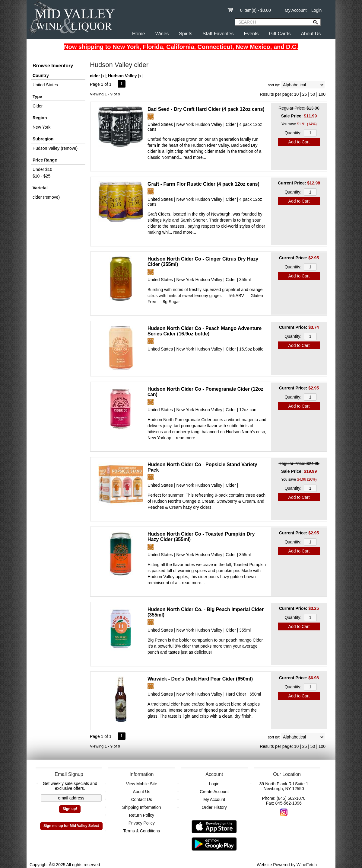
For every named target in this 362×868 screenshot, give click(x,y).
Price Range (45, 160)
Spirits (186, 34)
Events (251, 34)
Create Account (214, 792)
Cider (38, 106)
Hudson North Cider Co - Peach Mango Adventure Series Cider (205, 331)
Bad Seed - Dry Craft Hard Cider (206, 109)
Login (316, 10)
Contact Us (142, 799)
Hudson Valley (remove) (55, 148)
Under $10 (42, 169)
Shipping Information (141, 807)
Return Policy (142, 815)
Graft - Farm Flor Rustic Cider (203, 184)
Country (41, 75)
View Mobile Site (142, 784)
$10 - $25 (41, 176)
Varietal (40, 188)
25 (305, 94)
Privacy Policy (142, 823)
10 (297, 94)
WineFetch (307, 865)
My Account (296, 10)
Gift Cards (280, 34)
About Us (311, 34)
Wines (162, 34)
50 (313, 94)
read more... (195, 157)
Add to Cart (299, 142)
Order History (214, 807)
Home (139, 34)
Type (37, 97)
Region (40, 118)
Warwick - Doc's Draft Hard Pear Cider (200, 679)
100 (322, 94)
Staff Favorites (218, 34)
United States (45, 85)
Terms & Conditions (142, 831)
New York (41, 127)
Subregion (43, 139)
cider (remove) (46, 197)
